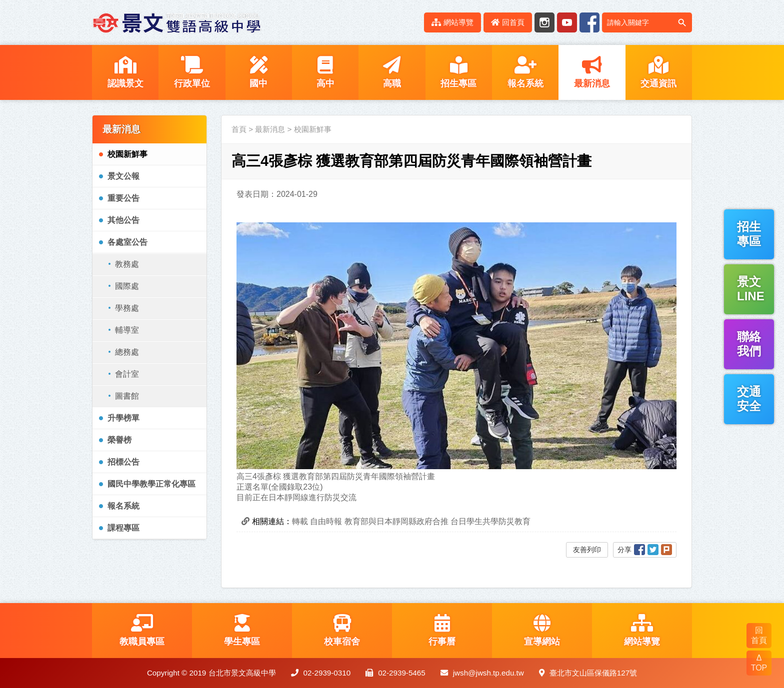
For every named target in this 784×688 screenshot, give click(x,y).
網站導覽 (452, 22)
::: (411, 22)
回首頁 (508, 22)
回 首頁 (759, 635)
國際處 (127, 286)
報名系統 (123, 506)
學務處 (127, 308)
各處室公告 (127, 242)
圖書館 (127, 396)
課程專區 (123, 528)
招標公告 (123, 462)
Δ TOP (759, 663)
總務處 (127, 352)
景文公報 (123, 176)
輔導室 (127, 330)
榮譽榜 (119, 440)
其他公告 (123, 220)
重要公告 (123, 198)
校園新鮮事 (127, 154)
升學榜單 (123, 418)
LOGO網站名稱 (177, 22)
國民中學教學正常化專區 (151, 484)
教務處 (127, 264)
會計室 (127, 374)
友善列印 (587, 550)
